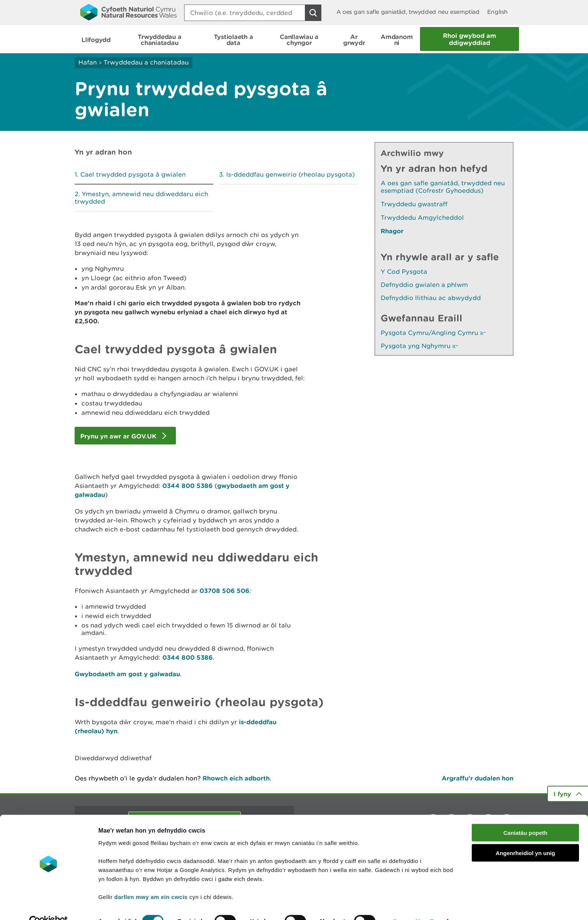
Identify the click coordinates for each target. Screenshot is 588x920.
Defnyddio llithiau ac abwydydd (431, 298)
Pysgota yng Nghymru (419, 346)
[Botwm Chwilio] (313, 13)
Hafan (88, 62)
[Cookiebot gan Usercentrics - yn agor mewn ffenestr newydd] (48, 905)
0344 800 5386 (188, 486)
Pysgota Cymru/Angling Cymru (433, 333)
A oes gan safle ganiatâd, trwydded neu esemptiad (408, 12)
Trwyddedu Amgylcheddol (422, 218)
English (497, 12)
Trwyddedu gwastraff (414, 204)
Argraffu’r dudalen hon (478, 778)
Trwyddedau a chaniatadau (146, 62)
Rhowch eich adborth (236, 778)
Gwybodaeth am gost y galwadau (127, 674)
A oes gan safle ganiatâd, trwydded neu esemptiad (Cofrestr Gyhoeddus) (443, 187)
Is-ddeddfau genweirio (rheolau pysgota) (290, 174)
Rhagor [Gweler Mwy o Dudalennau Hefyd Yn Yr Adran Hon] (392, 231)
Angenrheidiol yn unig (525, 837)
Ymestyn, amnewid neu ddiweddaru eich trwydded (141, 198)
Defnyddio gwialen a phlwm (424, 285)
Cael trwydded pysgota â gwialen (133, 174)
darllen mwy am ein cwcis (151, 881)
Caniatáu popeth (525, 817)
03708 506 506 (224, 591)
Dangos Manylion (417, 905)
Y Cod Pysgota (404, 272)
